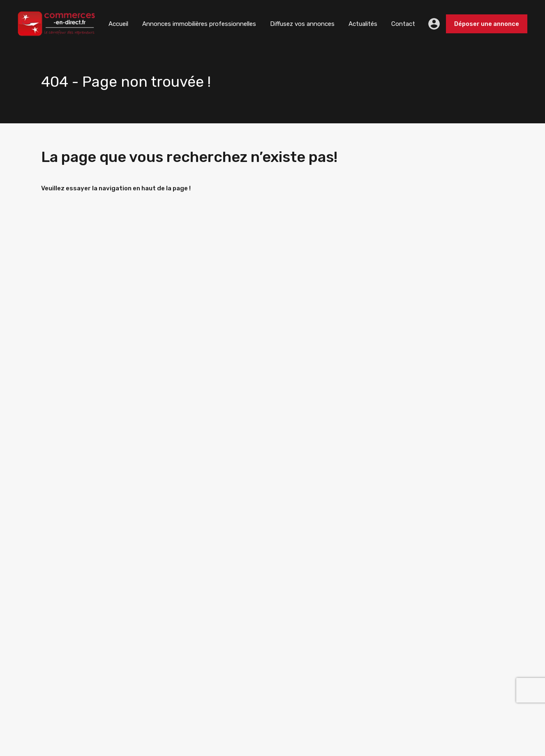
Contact (403, 24)
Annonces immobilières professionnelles (199, 24)
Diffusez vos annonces (302, 24)
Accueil (118, 24)
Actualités (363, 24)
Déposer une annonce (487, 24)
